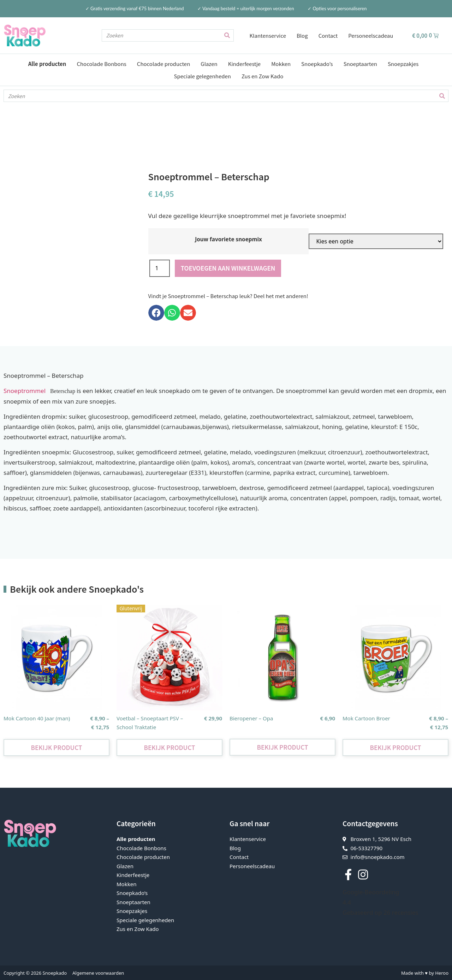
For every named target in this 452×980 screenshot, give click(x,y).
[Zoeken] (227, 35)
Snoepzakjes (403, 64)
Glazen (209, 64)
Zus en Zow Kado (262, 76)
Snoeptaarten (360, 64)
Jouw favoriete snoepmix (228, 239)
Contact (328, 35)
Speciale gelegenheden (203, 76)
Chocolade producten (163, 64)
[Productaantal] (160, 268)
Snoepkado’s (317, 64)
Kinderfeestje (244, 64)
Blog (302, 35)
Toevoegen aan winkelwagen (228, 268)
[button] (156, 312)
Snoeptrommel (26, 390)
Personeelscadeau (371, 35)
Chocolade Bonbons (101, 64)
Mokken (281, 64)
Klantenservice (268, 35)
